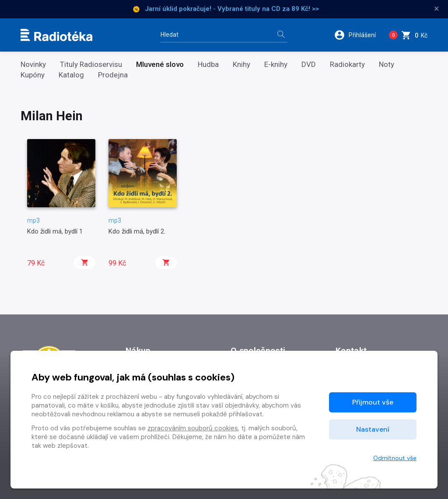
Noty (387, 65)
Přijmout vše (373, 402)
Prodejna (113, 75)
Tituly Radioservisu (91, 65)
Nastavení (373, 429)
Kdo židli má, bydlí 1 (55, 231)
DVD (309, 65)
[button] (358, 35)
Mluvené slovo (160, 65)
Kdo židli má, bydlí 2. (137, 231)
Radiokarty (347, 65)
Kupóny (33, 75)
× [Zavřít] (437, 9)
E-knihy (276, 65)
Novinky (33, 65)
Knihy (241, 65)
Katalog (71, 75)
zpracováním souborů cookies (193, 428)
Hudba (208, 65)
